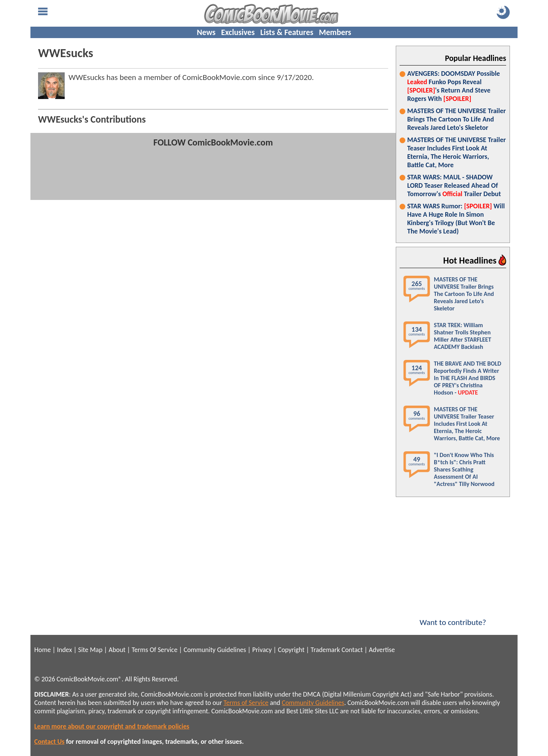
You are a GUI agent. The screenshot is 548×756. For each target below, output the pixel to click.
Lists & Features (287, 32)
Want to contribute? (453, 617)
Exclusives (238, 32)
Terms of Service (246, 703)
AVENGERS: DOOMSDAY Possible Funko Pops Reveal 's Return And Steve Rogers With (454, 86)
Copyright (291, 650)
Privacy (262, 650)
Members (335, 32)
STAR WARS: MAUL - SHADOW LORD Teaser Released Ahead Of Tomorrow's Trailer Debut (454, 185)
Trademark (325, 650)
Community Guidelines (215, 650)
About (117, 650)
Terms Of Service (155, 650)
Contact (352, 650)
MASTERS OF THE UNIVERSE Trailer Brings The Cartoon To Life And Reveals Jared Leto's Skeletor (456, 119)
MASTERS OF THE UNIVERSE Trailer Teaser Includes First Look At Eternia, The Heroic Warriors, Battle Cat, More (456, 152)
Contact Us (49, 742)
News (206, 32)
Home (42, 650)
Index (65, 650)
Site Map (90, 650)
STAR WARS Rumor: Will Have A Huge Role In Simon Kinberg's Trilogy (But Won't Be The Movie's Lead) (456, 219)
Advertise (382, 650)
